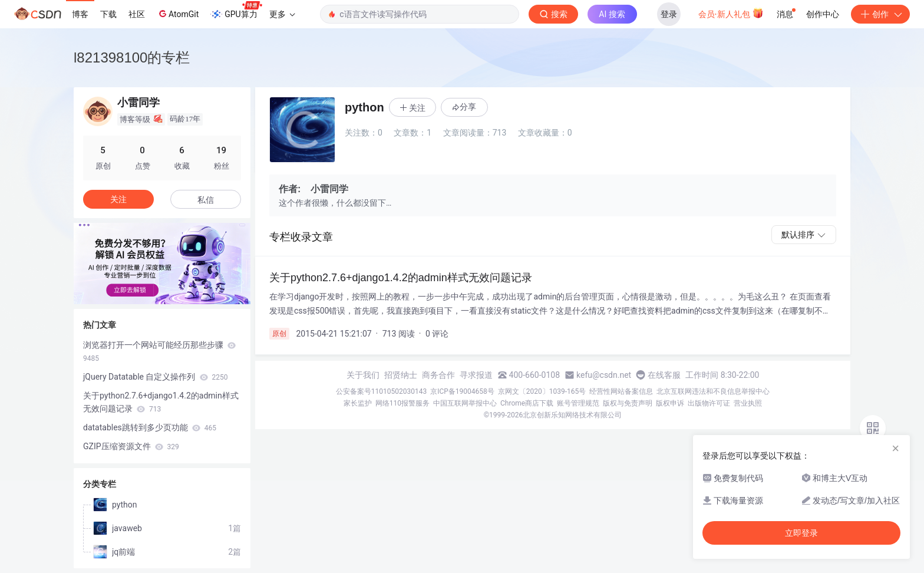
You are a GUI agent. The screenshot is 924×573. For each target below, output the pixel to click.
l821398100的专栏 (132, 57)
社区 (137, 14)
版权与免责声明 (628, 403)
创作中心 (823, 14)
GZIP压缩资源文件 (131, 446)
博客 (80, 14)
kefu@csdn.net (604, 375)
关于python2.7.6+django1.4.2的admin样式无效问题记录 (161, 402)
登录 (669, 14)
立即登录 (801, 533)
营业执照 (748, 403)
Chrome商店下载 (527, 403)
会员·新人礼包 (731, 13)
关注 (118, 199)
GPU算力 (236, 11)
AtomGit (178, 14)
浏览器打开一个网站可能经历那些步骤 (159, 351)
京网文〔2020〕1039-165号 (542, 391)
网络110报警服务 (402, 403)
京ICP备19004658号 (462, 391)
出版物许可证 (709, 403)
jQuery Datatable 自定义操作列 (155, 377)
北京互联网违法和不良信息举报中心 (713, 391)
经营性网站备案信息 (621, 391)
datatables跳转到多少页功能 (150, 427)
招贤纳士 (401, 375)
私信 (206, 200)
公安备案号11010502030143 (381, 391)
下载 (108, 14)
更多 (282, 14)
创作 (880, 14)
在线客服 (664, 375)
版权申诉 (670, 403)
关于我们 (363, 375)
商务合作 (438, 375)
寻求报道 (476, 375)
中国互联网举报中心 (465, 403)
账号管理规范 (578, 403)
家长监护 (358, 403)
